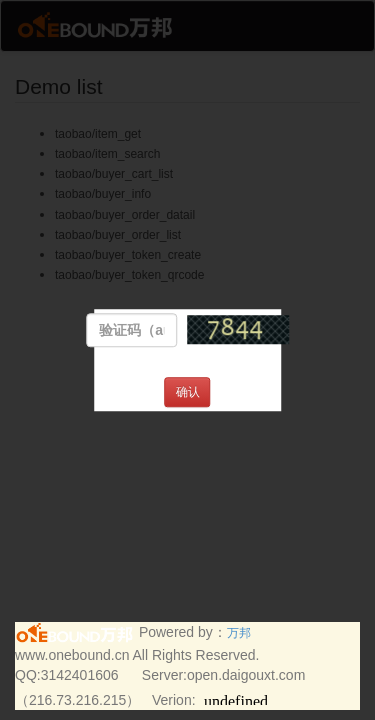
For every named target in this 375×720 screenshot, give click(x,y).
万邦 (239, 633)
